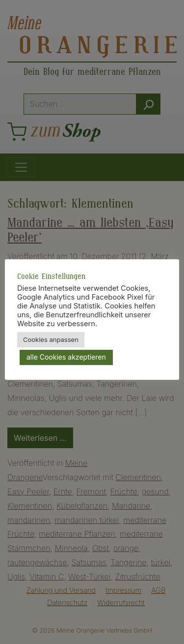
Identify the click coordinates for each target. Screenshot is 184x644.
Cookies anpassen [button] (51, 339)
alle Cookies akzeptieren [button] (66, 357)
